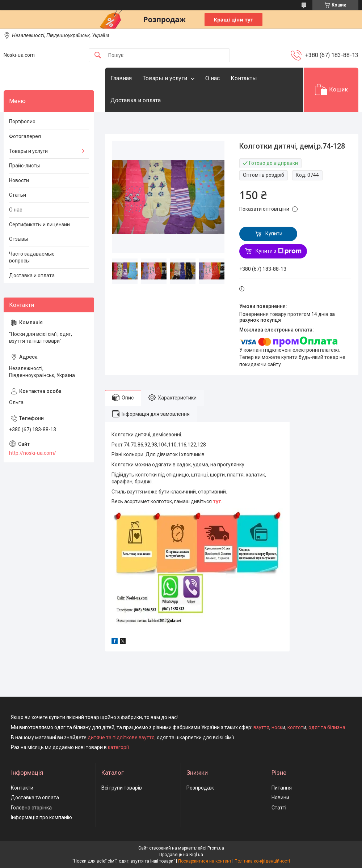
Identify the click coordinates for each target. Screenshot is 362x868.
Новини (280, 798)
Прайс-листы (24, 166)
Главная (121, 78)
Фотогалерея (25, 136)
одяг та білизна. (327, 727)
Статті (279, 808)
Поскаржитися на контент (205, 861)
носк (277, 727)
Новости (19, 180)
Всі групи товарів (122, 788)
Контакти (22, 788)
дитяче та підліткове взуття (121, 737)
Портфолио (22, 121)
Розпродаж (200, 788)
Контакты (244, 78)
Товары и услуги (165, 78)
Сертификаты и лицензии (39, 225)
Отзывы (18, 239)
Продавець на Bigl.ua (181, 855)
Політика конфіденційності (262, 861)
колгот (295, 727)
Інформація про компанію (41, 817)
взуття (261, 727)
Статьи (18, 195)
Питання (282, 788)
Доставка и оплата (136, 100)
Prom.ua (216, 848)
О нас (212, 78)
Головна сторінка (31, 808)
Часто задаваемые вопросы (32, 257)
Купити (274, 234)
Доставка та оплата (35, 798)
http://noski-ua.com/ (33, 453)
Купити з (279, 251)
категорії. (119, 747)
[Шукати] (98, 55)
